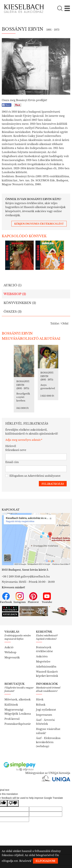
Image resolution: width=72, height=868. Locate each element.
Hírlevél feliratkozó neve (16, 448)
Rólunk (41, 705)
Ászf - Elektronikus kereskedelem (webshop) (48, 742)
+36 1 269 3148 (11, 577)
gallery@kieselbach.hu (35, 577)
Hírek (40, 699)
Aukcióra (42, 656)
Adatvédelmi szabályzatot (44, 476)
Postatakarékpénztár (18, 724)
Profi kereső (12, 719)
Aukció (9, 647)
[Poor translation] (13, 803)
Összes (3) (13, 312)
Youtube (47, 598)
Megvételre (43, 662)
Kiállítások (11, 705)
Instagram (20, 598)
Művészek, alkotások (18, 699)
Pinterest (33, 598)
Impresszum (44, 715)
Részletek (25, 861)
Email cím (12, 462)
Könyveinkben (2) (20, 303)
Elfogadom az (33, 476)
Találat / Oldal (59, 323)
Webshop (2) (15, 294)
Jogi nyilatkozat (46, 710)
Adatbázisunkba (46, 667)
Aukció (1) (13, 285)
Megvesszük (12, 657)
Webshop (10, 652)
